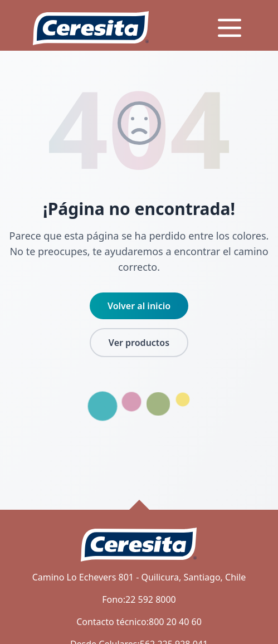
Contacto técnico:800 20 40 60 (139, 622)
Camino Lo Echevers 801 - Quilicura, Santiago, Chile (139, 577)
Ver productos (139, 343)
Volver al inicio (139, 306)
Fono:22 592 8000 (139, 599)
